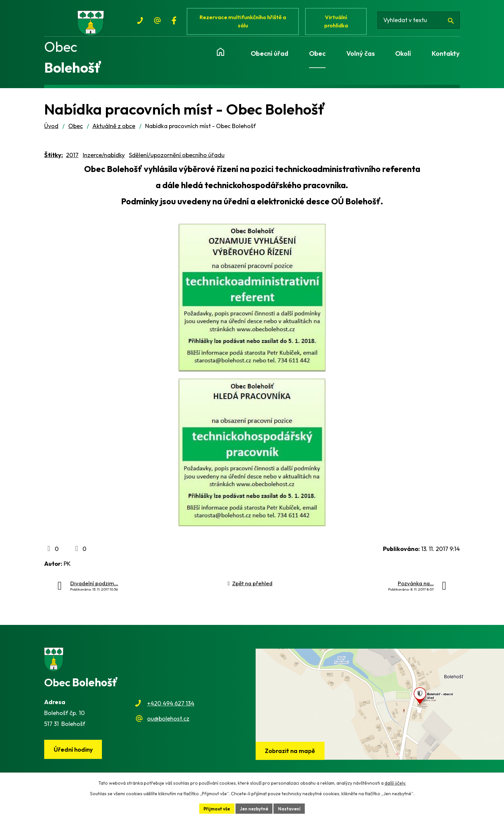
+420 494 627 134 (171, 708)
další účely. (395, 782)
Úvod (51, 131)
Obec (76, 131)
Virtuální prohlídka (339, 22)
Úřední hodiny (74, 754)
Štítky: (54, 159)
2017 (72, 159)
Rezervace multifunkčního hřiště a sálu (244, 22)
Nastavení (291, 808)
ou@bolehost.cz (168, 723)
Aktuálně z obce (114, 131)
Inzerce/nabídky (104, 159)
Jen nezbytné (255, 808)
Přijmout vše (216, 808)
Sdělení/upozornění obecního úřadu (177, 159)
